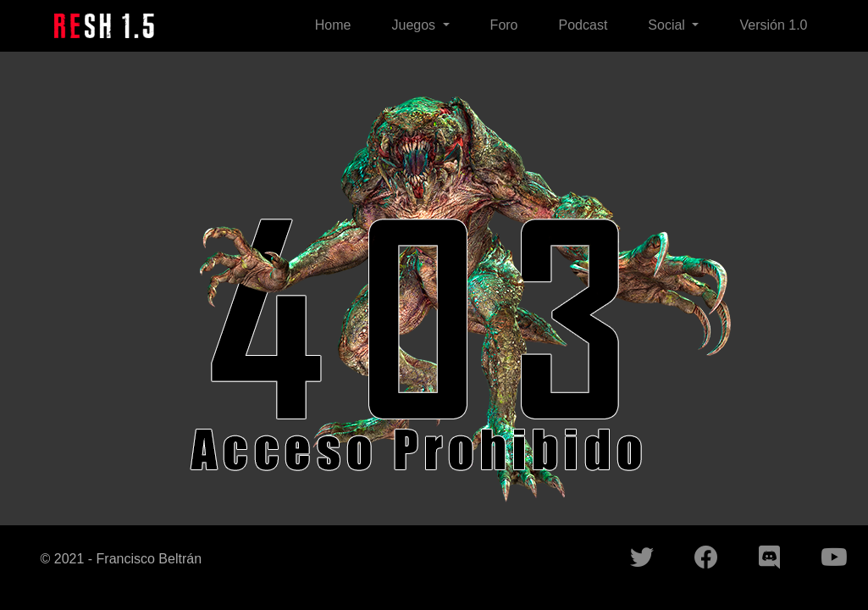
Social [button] (668, 25)
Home (333, 25)
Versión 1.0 (773, 25)
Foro (504, 25)
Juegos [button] (415, 25)
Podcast (583, 25)
